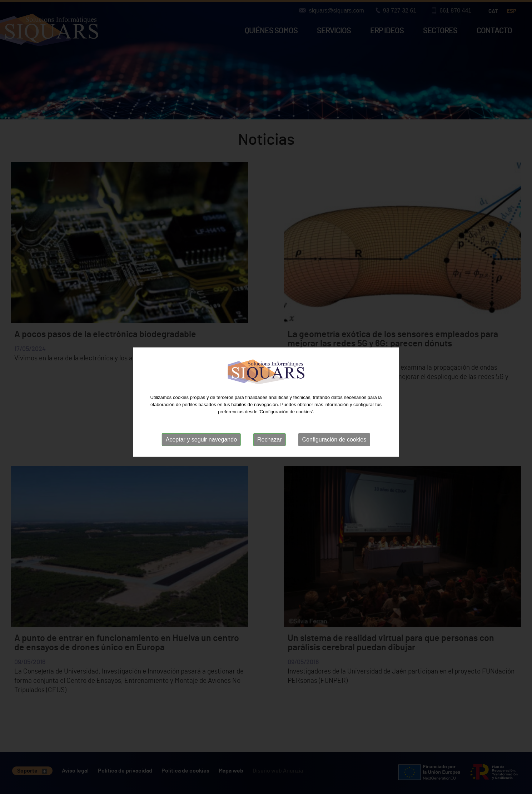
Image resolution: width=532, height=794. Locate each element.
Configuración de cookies (334, 442)
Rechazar (269, 442)
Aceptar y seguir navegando (201, 442)
